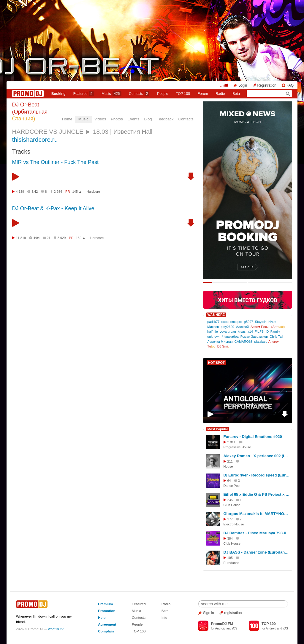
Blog (148, 119)
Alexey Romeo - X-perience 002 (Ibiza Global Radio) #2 (257, 456)
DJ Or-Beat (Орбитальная (30, 112)
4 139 (20, 192)
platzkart (261, 342)
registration (233, 613)
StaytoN (261, 322)
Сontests (139, 94)
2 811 (232, 442)
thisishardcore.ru (35, 140)
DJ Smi (224, 346)
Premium (105, 604)
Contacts (186, 119)
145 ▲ (77, 192)
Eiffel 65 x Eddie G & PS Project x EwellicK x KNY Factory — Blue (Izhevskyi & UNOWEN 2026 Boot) (257, 494)
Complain (106, 631)
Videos (100, 119)
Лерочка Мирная (220, 342)
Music (111, 94)
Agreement (107, 624)
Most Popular (218, 429)
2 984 (58, 192)
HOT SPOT (216, 363)
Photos (117, 119)
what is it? (56, 629)
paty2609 (227, 327)
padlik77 (213, 322)
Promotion (107, 611)
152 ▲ (81, 238)
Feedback (165, 119)
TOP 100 (183, 94)
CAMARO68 (244, 342)
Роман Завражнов (254, 337)
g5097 (249, 322)
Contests (139, 617)
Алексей (242, 327)
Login (243, 85)
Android (220, 628)
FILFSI (260, 331)
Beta (236, 94)
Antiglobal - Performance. (247, 404)
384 (230, 538)
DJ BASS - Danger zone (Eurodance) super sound (257, 552)
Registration (267, 85)
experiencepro (232, 322)
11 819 (21, 238)
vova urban (228, 331)
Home (67, 119)
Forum (203, 94)
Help (102, 617)
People (163, 94)
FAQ (290, 85)
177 (230, 519)
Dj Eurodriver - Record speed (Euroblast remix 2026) (257, 475)
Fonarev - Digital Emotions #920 (253, 437)
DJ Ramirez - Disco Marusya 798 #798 (257, 533)
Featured (84, 94)
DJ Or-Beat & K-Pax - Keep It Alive (53, 208)
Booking (58, 94)
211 (230, 461)
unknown (214, 337)
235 (230, 500)
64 (229, 481)
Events (134, 119)
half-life (213, 331)
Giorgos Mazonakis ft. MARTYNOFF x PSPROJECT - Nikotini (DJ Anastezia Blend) (257, 514)
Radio (220, 94)
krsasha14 (245, 331)
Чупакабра (231, 337)
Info (164, 617)
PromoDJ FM (222, 624)
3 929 (62, 238)
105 (230, 558)
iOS (235, 628)
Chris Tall (276, 337)
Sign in (209, 613)
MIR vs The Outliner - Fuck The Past (55, 162)
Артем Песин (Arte (268, 327)
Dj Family (273, 331)
